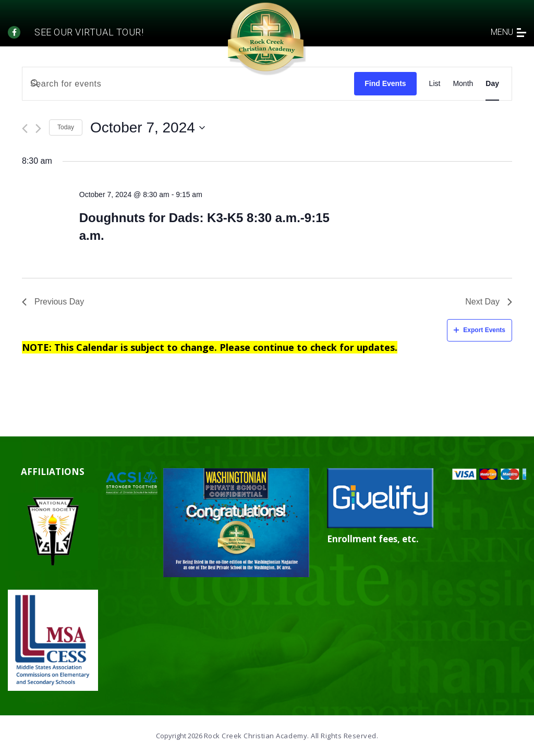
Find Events (385, 83)
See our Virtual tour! (89, 32)
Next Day (489, 302)
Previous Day (53, 302)
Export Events (480, 330)
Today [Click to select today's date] (66, 127)
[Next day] (38, 129)
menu (508, 32)
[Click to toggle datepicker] (148, 128)
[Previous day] (25, 129)
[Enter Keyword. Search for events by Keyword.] (188, 84)
